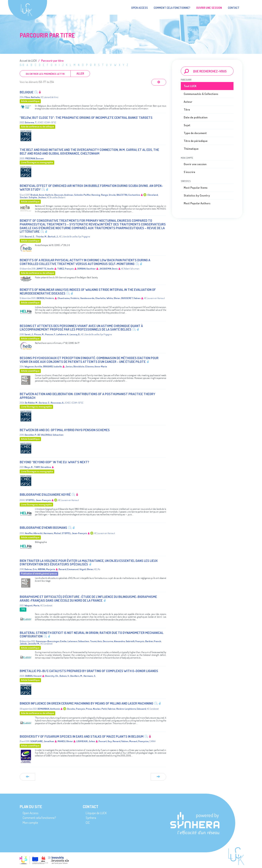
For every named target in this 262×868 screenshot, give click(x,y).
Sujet (187, 125)
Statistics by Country (197, 195)
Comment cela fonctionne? (172, 8)
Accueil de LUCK (28, 61)
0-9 (22, 65)
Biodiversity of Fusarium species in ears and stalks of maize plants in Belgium (82, 736)
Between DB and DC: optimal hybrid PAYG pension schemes (65, 430)
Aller (80, 73)
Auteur (188, 102)
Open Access (139, 8)
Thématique (191, 149)
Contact (234, 8)
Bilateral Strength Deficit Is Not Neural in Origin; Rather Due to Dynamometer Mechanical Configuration (92, 635)
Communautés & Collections (201, 94)
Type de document (195, 133)
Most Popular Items (196, 188)
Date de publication (196, 117)
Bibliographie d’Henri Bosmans (43, 528)
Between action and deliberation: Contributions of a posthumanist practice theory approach (87, 396)
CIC (88, 822)
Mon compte (30, 822)
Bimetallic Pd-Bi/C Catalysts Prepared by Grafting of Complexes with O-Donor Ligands (89, 671)
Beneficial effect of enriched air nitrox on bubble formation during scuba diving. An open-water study (91, 187)
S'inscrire (189, 172)
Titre (187, 110)
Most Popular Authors (197, 203)
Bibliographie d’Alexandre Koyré (45, 494)
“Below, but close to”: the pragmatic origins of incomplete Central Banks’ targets (86, 118)
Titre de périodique (196, 141)
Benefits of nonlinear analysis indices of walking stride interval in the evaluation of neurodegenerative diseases (88, 291)
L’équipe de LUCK (96, 813)
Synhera (91, 818)
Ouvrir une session (195, 164)
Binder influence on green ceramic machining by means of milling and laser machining (86, 703)
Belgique (27, 92)
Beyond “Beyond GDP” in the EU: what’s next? (54, 462)
